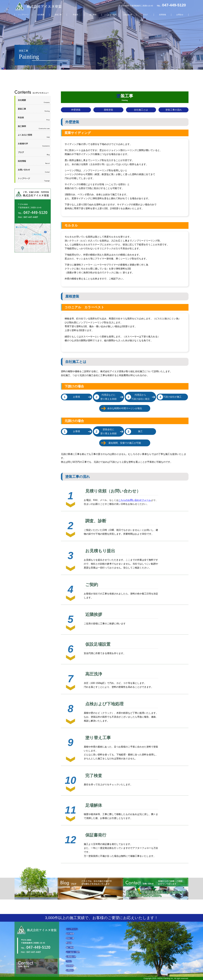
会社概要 (41, 15)
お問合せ (180, 15)
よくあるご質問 (110, 15)
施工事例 (93, 15)
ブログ (145, 15)
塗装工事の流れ (174, 110)
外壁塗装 (76, 110)
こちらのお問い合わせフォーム (135, 500)
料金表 (76, 15)
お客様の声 (128, 15)
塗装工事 (58, 15)
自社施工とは (141, 110)
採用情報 (163, 15)
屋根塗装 (108, 110)
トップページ (23, 15)
